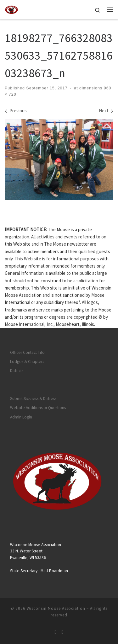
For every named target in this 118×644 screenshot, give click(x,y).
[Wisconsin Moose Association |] (11, 9)
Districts (17, 371)
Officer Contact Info (27, 352)
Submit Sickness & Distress (33, 399)
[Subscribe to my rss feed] (56, 632)
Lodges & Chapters (27, 362)
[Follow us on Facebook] (63, 632)
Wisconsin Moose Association (56, 608)
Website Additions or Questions (38, 408)
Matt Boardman (54, 571)
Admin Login (21, 417)
